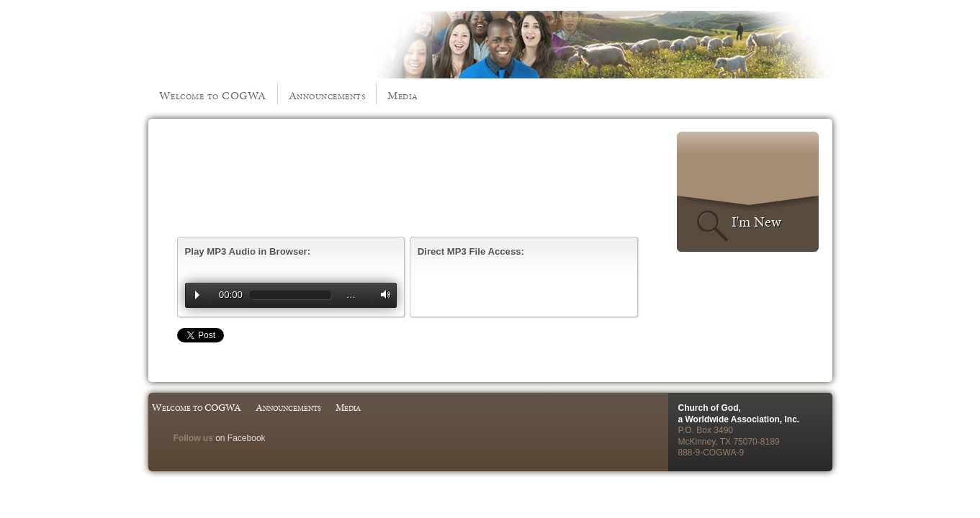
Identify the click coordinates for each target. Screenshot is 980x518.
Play (197, 295)
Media (403, 95)
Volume (382, 295)
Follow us (193, 438)
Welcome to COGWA (213, 95)
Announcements (327, 95)
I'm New (756, 222)
